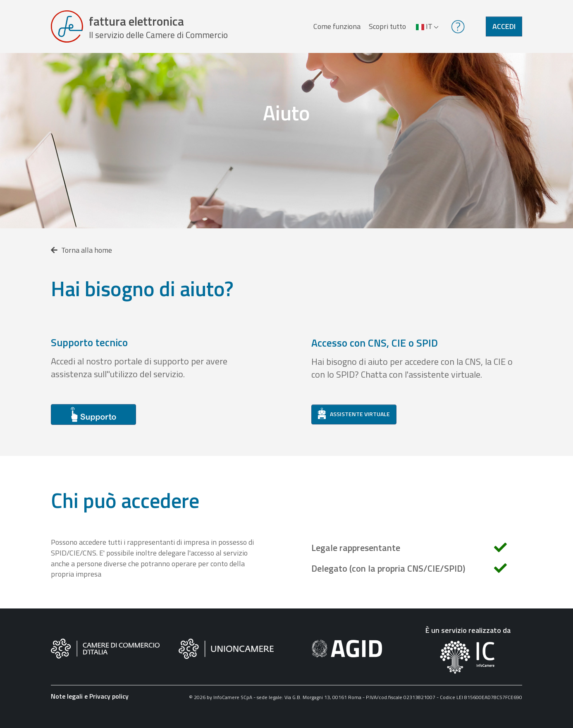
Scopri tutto (387, 26)
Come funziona (337, 26)
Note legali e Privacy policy (90, 696)
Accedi (504, 26)
